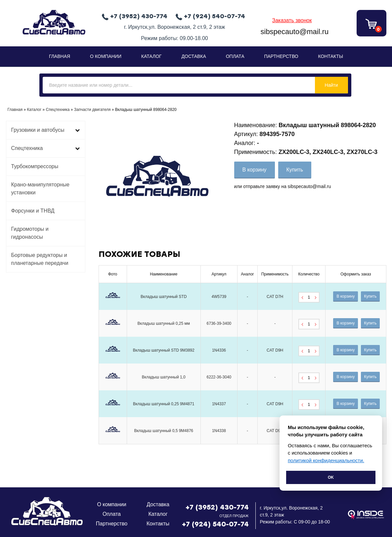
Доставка (194, 56)
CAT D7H (275, 297)
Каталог (152, 56)
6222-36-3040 (219, 377)
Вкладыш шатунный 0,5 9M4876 (164, 431)
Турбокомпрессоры (35, 166)
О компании (111, 504)
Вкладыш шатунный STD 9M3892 (164, 350)
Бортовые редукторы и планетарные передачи (40, 259)
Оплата (235, 56)
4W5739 (219, 297)
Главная (60, 56)
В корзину (255, 170)
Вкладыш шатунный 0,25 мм (164, 323)
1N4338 (219, 431)
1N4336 (219, 350)
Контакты (331, 56)
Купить (295, 170)
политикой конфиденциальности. (326, 460)
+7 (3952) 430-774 (217, 507)
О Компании (106, 56)
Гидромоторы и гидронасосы (30, 233)
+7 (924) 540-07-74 (215, 524)
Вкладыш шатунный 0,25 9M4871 (164, 404)
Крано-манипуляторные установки (40, 189)
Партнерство (281, 56)
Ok (331, 477)
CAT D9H (275, 350)
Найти (331, 85)
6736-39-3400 (219, 323)
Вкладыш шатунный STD (164, 297)
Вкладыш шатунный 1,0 (164, 377)
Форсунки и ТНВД (33, 211)
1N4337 (219, 404)
